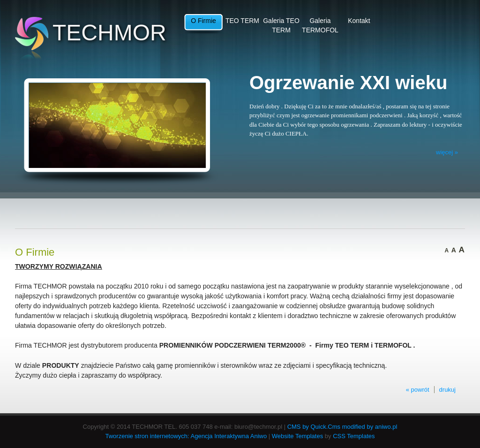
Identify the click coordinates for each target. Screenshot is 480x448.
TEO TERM (242, 21)
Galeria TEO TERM (281, 25)
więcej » (447, 152)
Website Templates (297, 436)
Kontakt (359, 21)
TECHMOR (109, 33)
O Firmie (203, 21)
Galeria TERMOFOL (320, 25)
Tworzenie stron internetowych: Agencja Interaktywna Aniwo (186, 436)
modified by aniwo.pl (370, 427)
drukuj (447, 390)
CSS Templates (354, 436)
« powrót (418, 390)
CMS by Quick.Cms (314, 427)
